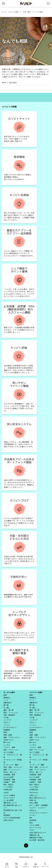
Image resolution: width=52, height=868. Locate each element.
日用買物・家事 (9, 775)
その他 (6, 718)
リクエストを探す (36, 692)
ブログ (32, 830)
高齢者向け (8, 703)
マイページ (34, 793)
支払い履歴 (34, 803)
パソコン (7, 725)
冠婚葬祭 (7, 730)
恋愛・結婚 (8, 735)
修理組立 (7, 698)
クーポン (33, 815)
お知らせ (33, 810)
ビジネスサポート (10, 727)
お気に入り (34, 795)
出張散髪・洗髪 (9, 780)
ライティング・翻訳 (11, 765)
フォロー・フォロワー (38, 808)
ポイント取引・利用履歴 (39, 805)
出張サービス (8, 740)
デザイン (7, 723)
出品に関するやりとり (38, 833)
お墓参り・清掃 (9, 782)
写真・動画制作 (9, 715)
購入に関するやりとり (38, 798)
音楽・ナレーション (11, 750)
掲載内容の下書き (36, 838)
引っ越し (7, 708)
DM (31, 818)
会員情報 (33, 820)
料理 (5, 732)
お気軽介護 (8, 790)
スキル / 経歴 (34, 825)
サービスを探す (9, 692)
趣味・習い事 (8, 710)
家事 (5, 695)
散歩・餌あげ (8, 785)
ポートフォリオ (35, 828)
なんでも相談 (14, 12)
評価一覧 (33, 800)
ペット (6, 700)
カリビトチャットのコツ (39, 813)
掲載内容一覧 (34, 835)
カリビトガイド (9, 798)
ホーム (4, 12)
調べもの (7, 742)
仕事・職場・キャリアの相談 (33, 12)
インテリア (8, 720)
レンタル (7, 745)
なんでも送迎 (8, 777)
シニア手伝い (8, 787)
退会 (31, 823)
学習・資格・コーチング (13, 767)
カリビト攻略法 (9, 795)
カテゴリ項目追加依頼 (12, 818)
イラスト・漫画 (9, 747)
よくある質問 (8, 800)
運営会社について (10, 803)
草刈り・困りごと (10, 772)
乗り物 (6, 705)
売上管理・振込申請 (37, 840)
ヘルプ (6, 793)
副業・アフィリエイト (12, 770)
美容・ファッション (11, 713)
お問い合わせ (8, 820)
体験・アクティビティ (12, 737)
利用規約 (7, 815)
